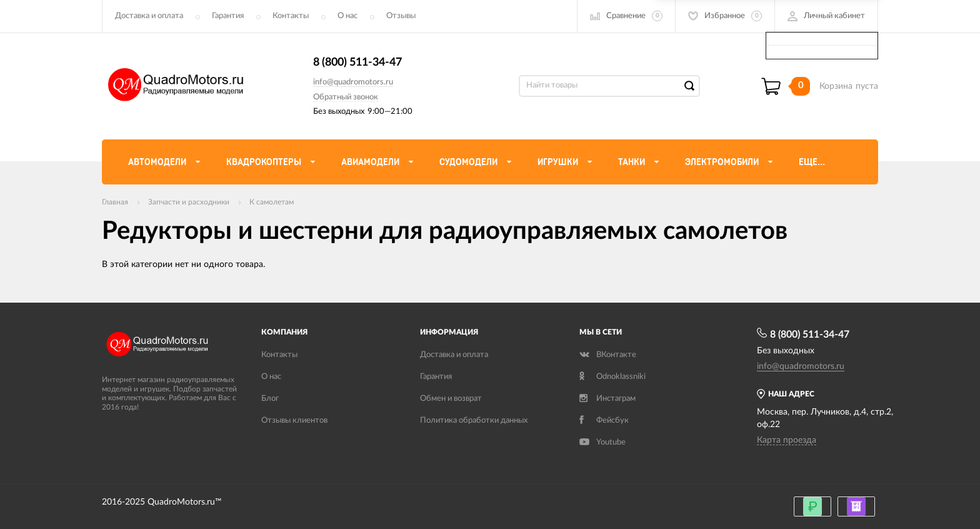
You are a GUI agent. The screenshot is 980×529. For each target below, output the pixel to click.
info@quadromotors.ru (353, 82)
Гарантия (228, 16)
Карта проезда (787, 440)
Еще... (812, 162)
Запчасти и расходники (189, 202)
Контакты (291, 16)
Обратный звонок (346, 97)
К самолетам (272, 202)
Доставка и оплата (149, 16)
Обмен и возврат (451, 399)
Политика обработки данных (474, 421)
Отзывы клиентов (294, 421)
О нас (347, 16)
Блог (270, 399)
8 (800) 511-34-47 (357, 63)
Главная (115, 202)
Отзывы (401, 16)
